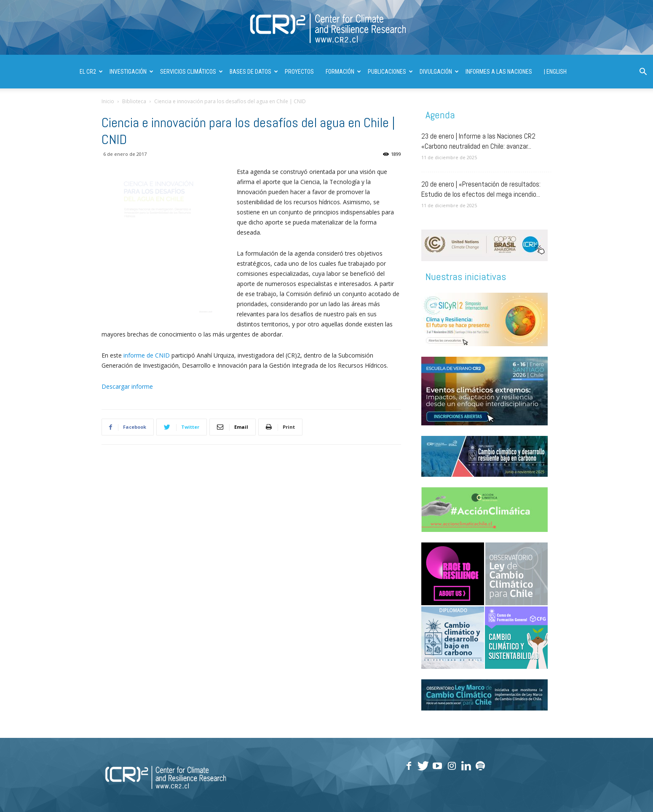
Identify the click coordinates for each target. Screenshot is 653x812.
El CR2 (91, 72)
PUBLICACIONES (390, 72)
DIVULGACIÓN (439, 72)
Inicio (108, 101)
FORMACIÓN (343, 72)
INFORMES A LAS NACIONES (499, 72)
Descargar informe (127, 386)
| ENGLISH (555, 72)
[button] (643, 73)
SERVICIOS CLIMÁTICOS (191, 72)
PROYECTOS (299, 72)
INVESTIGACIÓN (131, 72)
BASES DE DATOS (254, 72)
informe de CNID (147, 355)
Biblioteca (134, 101)
